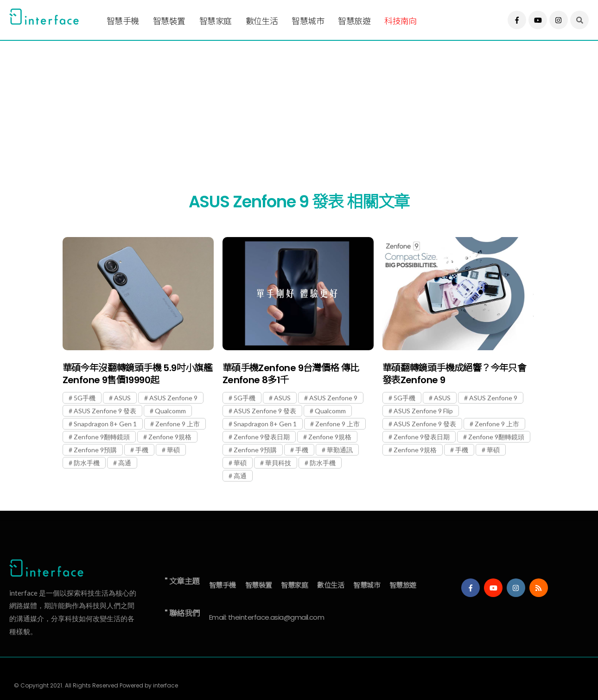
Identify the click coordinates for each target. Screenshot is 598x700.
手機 (142, 450)
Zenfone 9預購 (95, 450)
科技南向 (401, 21)
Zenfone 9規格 (170, 437)
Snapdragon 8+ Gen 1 (105, 424)
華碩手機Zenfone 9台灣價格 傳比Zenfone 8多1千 (291, 374)
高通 (125, 463)
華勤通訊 (340, 450)
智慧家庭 (216, 21)
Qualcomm (170, 411)
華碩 (173, 450)
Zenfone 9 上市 (178, 424)
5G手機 (85, 398)
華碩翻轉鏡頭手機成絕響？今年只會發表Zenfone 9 (454, 374)
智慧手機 (123, 21)
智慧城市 (308, 21)
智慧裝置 (169, 21)
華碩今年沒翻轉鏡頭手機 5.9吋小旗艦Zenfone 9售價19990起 (138, 374)
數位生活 (262, 21)
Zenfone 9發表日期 (262, 437)
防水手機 (87, 463)
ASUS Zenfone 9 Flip (423, 411)
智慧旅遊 (354, 21)
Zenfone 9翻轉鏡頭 (102, 437)
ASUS (122, 398)
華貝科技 (278, 463)
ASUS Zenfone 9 (173, 398)
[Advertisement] (287, 105)
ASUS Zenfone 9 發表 (105, 411)
